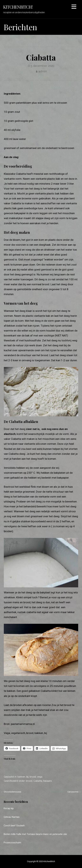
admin (43, 71)
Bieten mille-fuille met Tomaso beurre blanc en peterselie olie (35, 834)
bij (27, 777)
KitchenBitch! (18, 7)
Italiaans (48, 781)
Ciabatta (38, 781)
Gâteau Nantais (12, 817)
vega (40, 777)
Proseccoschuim (12, 843)
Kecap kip (9, 808)
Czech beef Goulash (14, 826)
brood (33, 777)
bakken (21, 777)
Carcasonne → (74, 792)
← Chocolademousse (11, 792)
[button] (74, 7)
